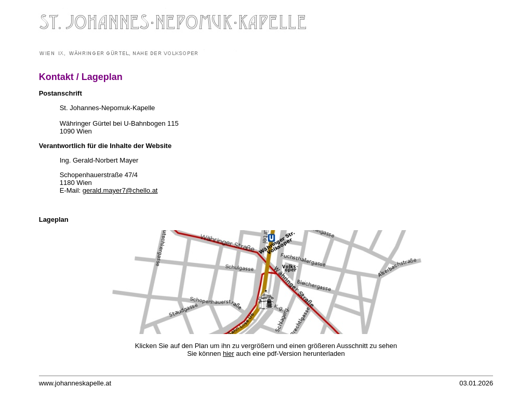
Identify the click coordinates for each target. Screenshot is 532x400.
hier (229, 354)
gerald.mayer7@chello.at (120, 190)
